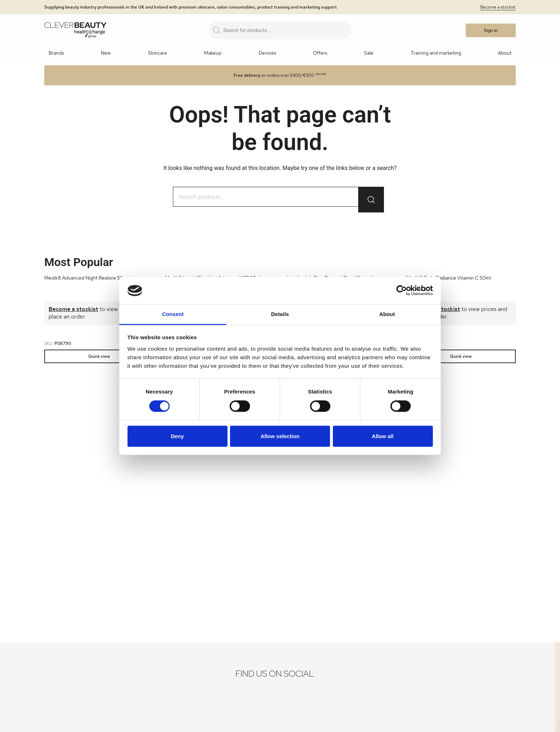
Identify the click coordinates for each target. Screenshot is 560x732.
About (505, 53)
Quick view (99, 356)
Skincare (157, 53)
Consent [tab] (173, 314)
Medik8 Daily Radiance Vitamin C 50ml (449, 278)
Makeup (213, 53)
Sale (369, 53)
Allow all (383, 436)
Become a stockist (498, 7)
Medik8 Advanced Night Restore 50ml (86, 278)
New (106, 53)
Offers (320, 53)
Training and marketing (436, 53)
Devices (267, 53)
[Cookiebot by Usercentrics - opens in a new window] (402, 291)
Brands (56, 53)
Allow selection (280, 436)
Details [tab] (280, 314)
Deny (177, 436)
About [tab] (387, 314)
